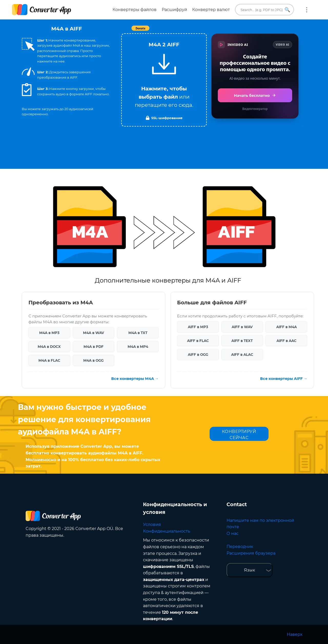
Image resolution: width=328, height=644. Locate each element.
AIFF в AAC (286, 341)
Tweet (193, 31)
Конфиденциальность (167, 531)
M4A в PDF (94, 347)
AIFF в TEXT (242, 341)
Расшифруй (174, 10)
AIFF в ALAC (242, 355)
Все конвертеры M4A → (135, 379)
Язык (249, 570)
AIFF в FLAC (198, 341)
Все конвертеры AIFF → (284, 379)
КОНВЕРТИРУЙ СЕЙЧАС (239, 435)
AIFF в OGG (198, 355)
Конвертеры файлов (135, 10)
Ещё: (307, 10)
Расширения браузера (251, 553)
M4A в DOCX (49, 347)
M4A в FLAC (49, 360)
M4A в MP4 (138, 347)
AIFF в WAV (242, 327)
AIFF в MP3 (198, 327)
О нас (233, 533)
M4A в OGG (93, 360)
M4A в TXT (138, 333)
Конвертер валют (211, 10)
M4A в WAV (94, 333)
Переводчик (240, 547)
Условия (152, 524)
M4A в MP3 (49, 333)
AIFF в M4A (286, 327)
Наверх (295, 634)
